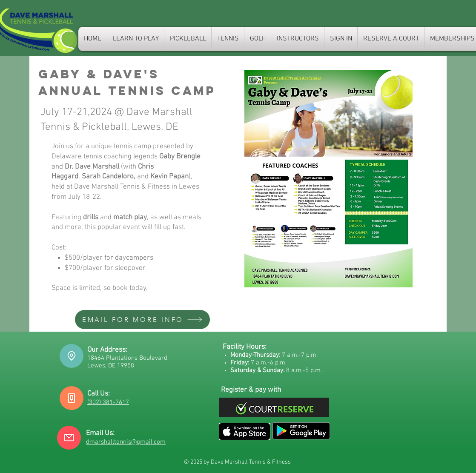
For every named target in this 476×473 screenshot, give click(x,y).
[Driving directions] (72, 356)
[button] (228, 39)
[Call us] (72, 398)
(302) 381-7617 (108, 402)
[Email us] (69, 438)
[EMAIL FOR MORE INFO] (142, 320)
